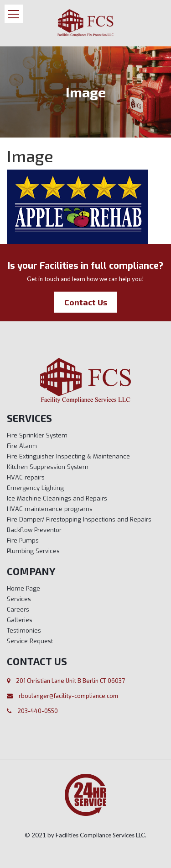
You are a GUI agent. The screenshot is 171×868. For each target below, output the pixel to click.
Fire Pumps (23, 541)
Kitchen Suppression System (48, 467)
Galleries (20, 620)
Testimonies (24, 631)
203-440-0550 (38, 711)
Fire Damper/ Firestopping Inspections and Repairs (79, 519)
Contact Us (86, 302)
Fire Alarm (22, 446)
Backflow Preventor (34, 530)
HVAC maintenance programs (50, 509)
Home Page (23, 588)
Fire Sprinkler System (37, 435)
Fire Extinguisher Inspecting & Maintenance (68, 456)
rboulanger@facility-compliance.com (68, 696)
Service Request (30, 641)
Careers (18, 610)
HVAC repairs (26, 477)
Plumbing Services (33, 551)
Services (19, 599)
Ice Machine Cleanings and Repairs (57, 498)
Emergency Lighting (35, 488)
